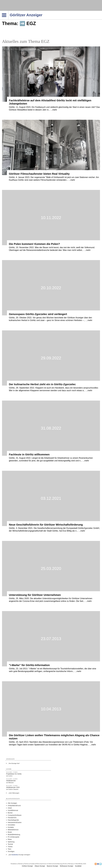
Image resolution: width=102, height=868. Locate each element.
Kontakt (32, 864)
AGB (37, 864)
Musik (10, 832)
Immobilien (11, 825)
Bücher (10, 813)
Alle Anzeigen (12, 803)
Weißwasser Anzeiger (67, 866)
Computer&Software (15, 815)
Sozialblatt (78, 866)
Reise (10, 839)
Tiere (9, 849)
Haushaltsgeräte (13, 820)
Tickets (10, 847)
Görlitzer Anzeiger (27, 866)
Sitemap (70, 864)
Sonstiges (11, 851)
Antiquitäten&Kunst (14, 806)
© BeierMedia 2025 (80, 864)
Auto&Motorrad (13, 810)
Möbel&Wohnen (13, 830)
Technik (10, 844)
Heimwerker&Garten (15, 822)
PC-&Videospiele (13, 837)
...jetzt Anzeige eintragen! (19, 855)
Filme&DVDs (12, 818)
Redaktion (14, 864)
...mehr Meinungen (13, 793)
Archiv (65, 864)
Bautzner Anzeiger (52, 866)
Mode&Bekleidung (14, 835)
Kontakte (11, 827)
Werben (20, 864)
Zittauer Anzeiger (40, 866)
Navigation (8, 12)
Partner (26, 864)
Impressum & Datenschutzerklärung (51, 864)
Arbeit (10, 808)
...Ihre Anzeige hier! (14, 763)
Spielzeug (11, 842)
